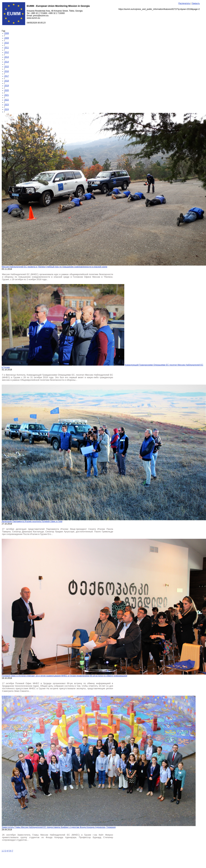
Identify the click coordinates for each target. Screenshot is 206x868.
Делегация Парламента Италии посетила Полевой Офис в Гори (32, 521)
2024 (7, 109)
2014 (7, 62)
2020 (7, 90)
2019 (7, 86)
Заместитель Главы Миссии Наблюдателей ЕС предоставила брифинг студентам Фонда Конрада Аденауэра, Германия (59, 827)
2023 (7, 105)
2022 (7, 100)
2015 (7, 67)
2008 (7, 33)
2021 (7, 95)
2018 (7, 81)
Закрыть (196, 3)
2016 (7, 71)
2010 (7, 43)
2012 (7, 52)
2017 (7, 76)
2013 (7, 57)
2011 (7, 48)
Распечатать (184, 3)
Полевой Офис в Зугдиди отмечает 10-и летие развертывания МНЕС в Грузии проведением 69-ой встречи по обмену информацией (64, 676)
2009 (7, 38)
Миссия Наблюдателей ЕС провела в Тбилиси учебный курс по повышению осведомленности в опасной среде (54, 267)
